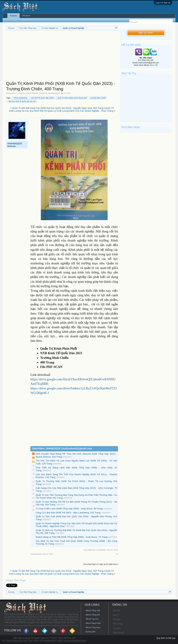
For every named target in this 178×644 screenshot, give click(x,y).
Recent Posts (28, 20)
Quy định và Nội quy (166, 638)
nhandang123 (54, 93)
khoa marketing (20, 98)
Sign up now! (146, 33)
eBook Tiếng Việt (93, 611)
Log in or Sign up (163, 3)
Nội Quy (117, 619)
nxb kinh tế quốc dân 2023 (42, 98)
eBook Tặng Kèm (93, 627)
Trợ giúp (117, 628)
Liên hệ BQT (119, 633)
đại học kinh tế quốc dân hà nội (22, 101)
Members (26, 16)
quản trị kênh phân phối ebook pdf (72, 98)
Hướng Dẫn (90, 632)
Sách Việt (154, 65)
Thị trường (118, 624)
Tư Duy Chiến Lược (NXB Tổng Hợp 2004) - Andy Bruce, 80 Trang (69, 509)
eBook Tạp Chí (92, 619)
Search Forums (12, 20)
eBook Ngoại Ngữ (93, 623)
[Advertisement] (62, 57)
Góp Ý (116, 615)
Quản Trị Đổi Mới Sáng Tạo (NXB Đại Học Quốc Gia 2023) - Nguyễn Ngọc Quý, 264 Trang (58, 108)
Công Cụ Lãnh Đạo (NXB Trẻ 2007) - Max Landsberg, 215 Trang (68, 513)
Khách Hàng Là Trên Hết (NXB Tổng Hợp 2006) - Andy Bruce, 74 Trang (72, 537)
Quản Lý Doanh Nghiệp (28, 93)
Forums (13, 16)
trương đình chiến (98, 98)
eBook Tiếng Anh (93, 615)
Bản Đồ (116, 611)
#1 (117, 554)
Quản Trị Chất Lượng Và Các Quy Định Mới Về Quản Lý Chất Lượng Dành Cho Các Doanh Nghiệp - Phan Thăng (61, 110)
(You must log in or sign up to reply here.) (101, 564)
